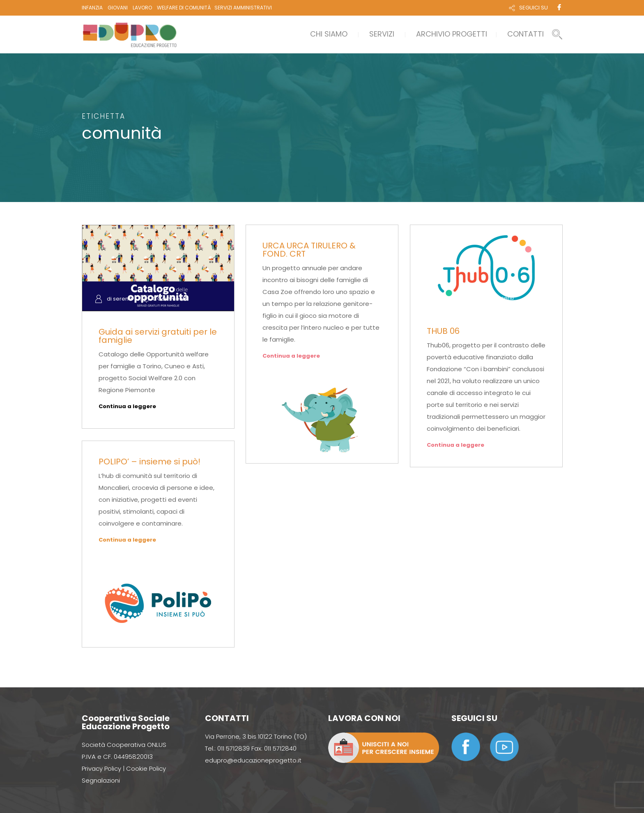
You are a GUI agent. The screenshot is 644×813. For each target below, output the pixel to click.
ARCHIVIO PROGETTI (452, 34)
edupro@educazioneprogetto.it (253, 760)
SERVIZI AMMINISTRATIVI (243, 8)
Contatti (526, 34)
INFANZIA (92, 8)
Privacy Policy (101, 768)
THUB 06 (443, 331)
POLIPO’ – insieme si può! (149, 462)
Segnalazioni (101, 780)
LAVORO (142, 8)
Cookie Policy (146, 768)
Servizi (382, 34)
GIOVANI (118, 8)
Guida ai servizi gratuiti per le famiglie (158, 336)
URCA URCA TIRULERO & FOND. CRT (309, 250)
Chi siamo (329, 34)
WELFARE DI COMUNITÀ (184, 8)
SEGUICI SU (534, 8)
